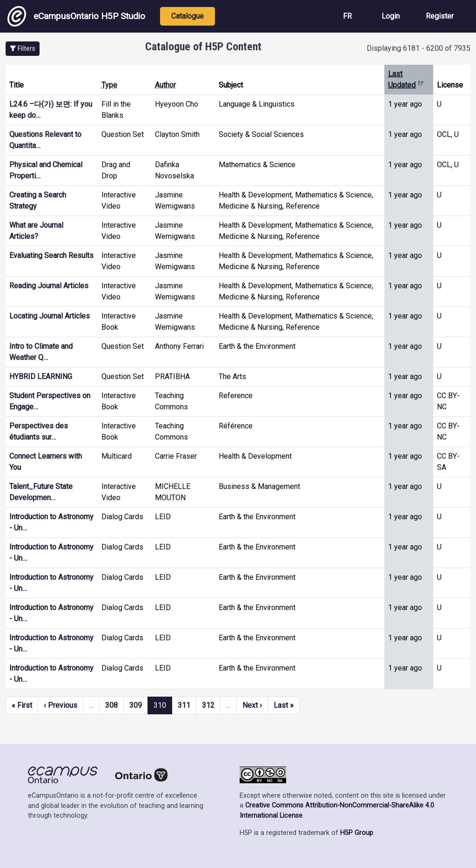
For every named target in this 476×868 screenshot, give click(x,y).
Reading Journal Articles (49, 286)
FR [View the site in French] (347, 16)
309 (136, 705)
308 (111, 705)
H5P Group (357, 833)
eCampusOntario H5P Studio (76, 16)
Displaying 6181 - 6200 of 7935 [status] (419, 48)
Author (165, 85)
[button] (23, 49)
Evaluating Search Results (51, 255)
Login (391, 16)
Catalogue (188, 16)
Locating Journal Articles (50, 316)
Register (440, 16)
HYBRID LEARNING (41, 376)
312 (208, 705)
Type (109, 85)
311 (184, 705)
